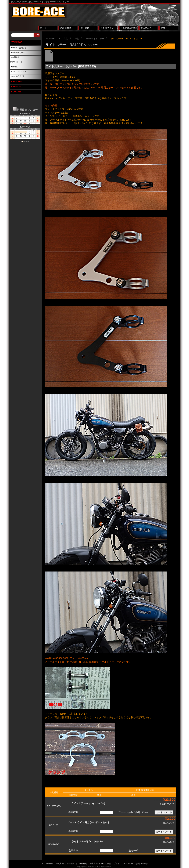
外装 (77, 39)
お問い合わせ (142, 863)
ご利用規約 (82, 863)
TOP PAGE (17, 42)
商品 (66, 39)
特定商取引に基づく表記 (100, 863)
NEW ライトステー (95, 39)
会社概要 (70, 863)
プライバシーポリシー (123, 863)
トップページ (50, 39)
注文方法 (60, 863)
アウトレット (17, 62)
